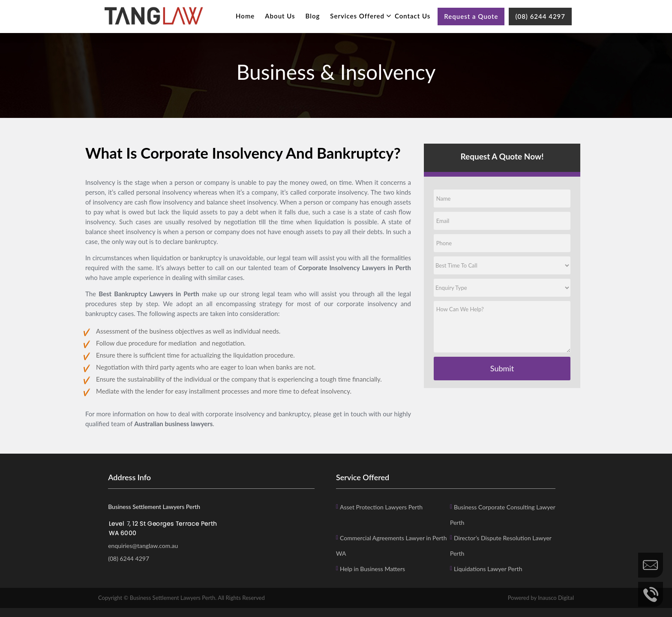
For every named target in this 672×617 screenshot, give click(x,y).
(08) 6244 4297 (540, 16)
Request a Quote (471, 16)
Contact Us (412, 16)
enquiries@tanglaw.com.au (143, 546)
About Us (280, 16)
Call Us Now (651, 594)
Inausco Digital (556, 598)
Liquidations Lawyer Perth (488, 569)
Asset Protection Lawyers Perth (381, 507)
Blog (313, 16)
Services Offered (357, 16)
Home (245, 16)
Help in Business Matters (372, 569)
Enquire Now (651, 565)
